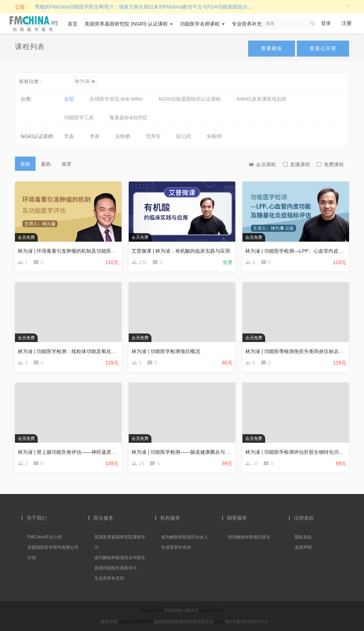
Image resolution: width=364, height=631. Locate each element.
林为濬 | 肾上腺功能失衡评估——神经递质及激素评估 (77, 452)
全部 (69, 99)
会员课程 (262, 164)
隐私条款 (303, 537)
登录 (326, 23)
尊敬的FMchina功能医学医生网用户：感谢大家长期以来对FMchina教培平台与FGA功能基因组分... (143, 7)
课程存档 (109, 622)
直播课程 (296, 164)
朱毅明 (214, 136)
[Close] (347, 6)
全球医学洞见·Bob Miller (116, 99)
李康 (95, 136)
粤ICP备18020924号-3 (246, 622)
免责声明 (303, 547)
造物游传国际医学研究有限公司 (184, 622)
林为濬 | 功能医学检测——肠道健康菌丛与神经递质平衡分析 (198, 452)
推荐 (66, 164)
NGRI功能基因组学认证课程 (190, 99)
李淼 (69, 136)
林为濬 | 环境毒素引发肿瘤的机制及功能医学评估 (72, 251)
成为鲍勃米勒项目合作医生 (120, 558)
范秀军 (153, 136)
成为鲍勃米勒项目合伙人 (184, 537)
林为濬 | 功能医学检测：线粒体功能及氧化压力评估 (74, 351)
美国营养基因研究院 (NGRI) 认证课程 (129, 24)
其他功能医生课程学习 (116, 568)
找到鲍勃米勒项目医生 (249, 537)
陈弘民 (184, 136)
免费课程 (330, 164)
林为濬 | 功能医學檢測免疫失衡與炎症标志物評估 (299, 351)
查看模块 (272, 48)
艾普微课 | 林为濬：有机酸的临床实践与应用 (181, 251)
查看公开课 (323, 48)
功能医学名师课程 (202, 24)
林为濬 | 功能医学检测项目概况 (166, 351)
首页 (73, 24)
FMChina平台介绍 (45, 537)
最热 (46, 164)
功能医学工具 (79, 117)
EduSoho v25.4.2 (182, 610)
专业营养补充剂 (252, 24)
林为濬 (85, 81)
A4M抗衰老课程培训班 (261, 99)
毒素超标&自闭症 (129, 117)
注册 (347, 23)
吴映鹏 (123, 136)
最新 (25, 164)
